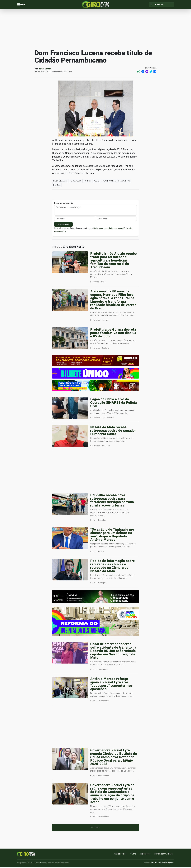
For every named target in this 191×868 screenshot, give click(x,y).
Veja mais (95, 828)
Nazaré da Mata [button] (60, 182)
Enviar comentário (63, 225)
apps (133, 855)
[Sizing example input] (164, 5)
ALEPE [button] (97, 182)
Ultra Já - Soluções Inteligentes (163, 864)
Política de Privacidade (163, 855)
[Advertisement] (95, 30)
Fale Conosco (145, 855)
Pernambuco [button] (76, 182)
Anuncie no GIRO (120, 855)
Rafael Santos (45, 70)
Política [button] (88, 182)
